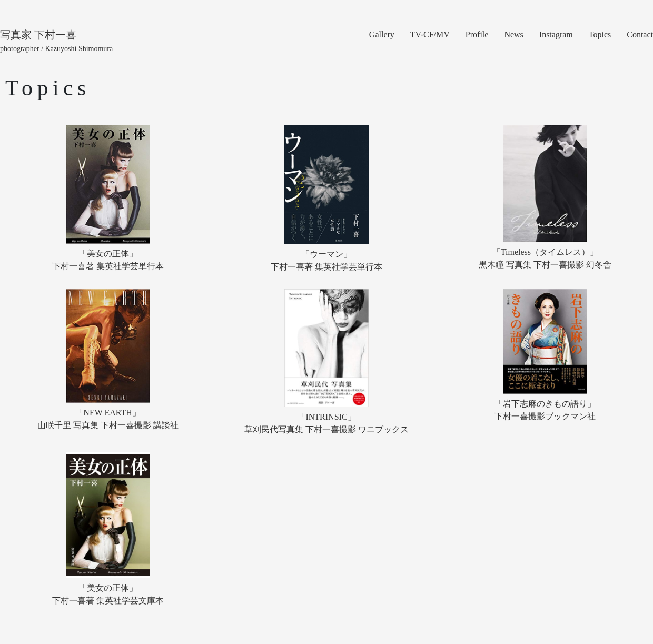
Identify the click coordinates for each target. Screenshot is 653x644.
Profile (477, 34)
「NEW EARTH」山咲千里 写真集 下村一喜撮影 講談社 (108, 419)
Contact (640, 34)
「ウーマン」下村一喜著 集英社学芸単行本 (326, 260)
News (513, 34)
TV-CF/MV (430, 34)
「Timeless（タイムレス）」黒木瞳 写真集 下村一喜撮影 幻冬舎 (545, 258)
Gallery (382, 34)
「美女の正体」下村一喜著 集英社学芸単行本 (108, 260)
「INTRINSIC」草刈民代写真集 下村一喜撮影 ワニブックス (326, 423)
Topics (600, 34)
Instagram (556, 34)
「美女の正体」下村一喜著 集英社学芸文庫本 (108, 594)
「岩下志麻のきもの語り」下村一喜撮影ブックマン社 (545, 410)
